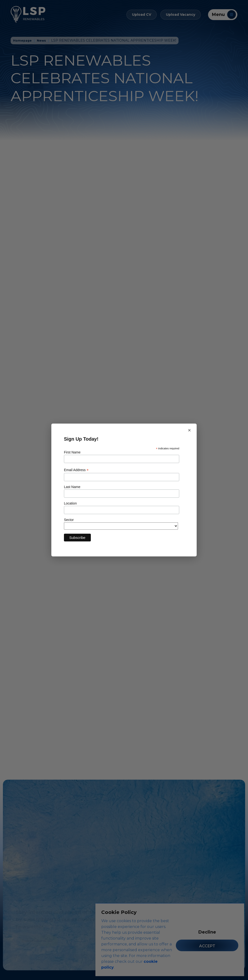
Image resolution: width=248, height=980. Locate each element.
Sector (69, 520)
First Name (72, 452)
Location (70, 503)
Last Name (72, 487)
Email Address (76, 470)
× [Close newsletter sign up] (189, 430)
